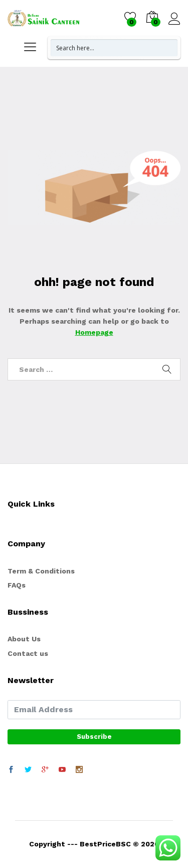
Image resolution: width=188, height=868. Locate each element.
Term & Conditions (41, 571)
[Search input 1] (115, 48)
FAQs (17, 585)
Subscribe (94, 737)
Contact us (28, 653)
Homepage (94, 332)
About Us (24, 639)
